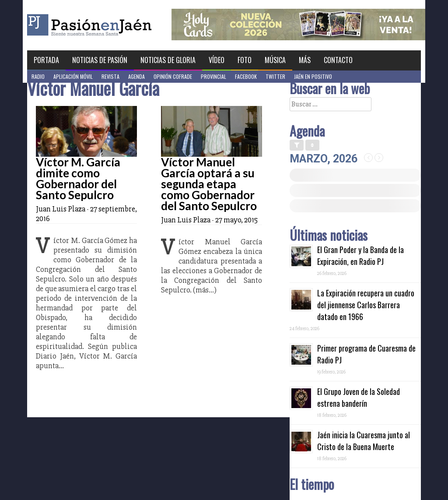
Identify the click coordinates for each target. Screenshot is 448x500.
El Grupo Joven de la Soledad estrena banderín (359, 397)
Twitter (275, 76)
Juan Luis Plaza (61, 209)
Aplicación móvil (73, 76)
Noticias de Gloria (168, 60)
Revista (110, 76)
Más (305, 60)
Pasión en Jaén (113, 25)
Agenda (136, 76)
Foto (245, 60)
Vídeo (217, 60)
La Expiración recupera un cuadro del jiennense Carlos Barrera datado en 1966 (366, 305)
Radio (38, 76)
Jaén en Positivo (313, 76)
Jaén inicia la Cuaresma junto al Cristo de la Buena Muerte (364, 441)
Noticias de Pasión (100, 60)
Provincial (213, 76)
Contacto (338, 60)
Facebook (246, 76)
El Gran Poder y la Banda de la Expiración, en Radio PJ (360, 255)
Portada (46, 60)
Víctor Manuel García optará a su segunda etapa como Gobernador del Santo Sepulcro (209, 184)
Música (275, 60)
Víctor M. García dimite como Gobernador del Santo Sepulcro (78, 178)
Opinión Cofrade (173, 76)
